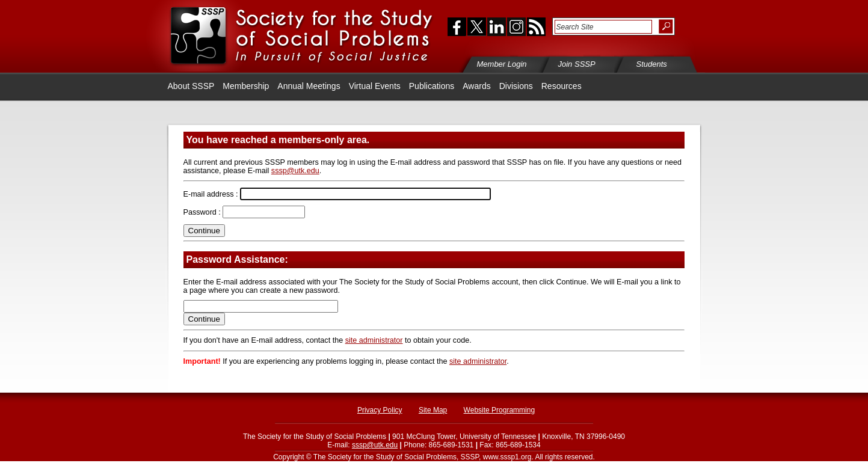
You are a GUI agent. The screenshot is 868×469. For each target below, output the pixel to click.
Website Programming (500, 410)
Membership (246, 86)
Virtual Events (375, 86)
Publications (432, 86)
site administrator (374, 340)
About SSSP (191, 86)
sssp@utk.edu (295, 171)
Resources (562, 86)
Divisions (516, 86)
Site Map (433, 410)
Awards (476, 86)
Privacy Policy (380, 410)
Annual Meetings (309, 86)
